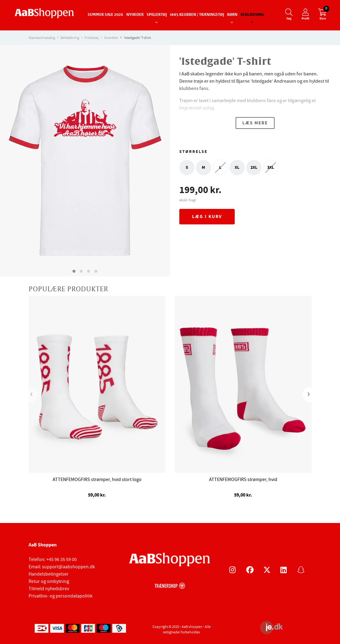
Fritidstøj (92, 38)
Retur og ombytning (49, 581)
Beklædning (252, 15)
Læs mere (255, 123)
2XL (254, 167)
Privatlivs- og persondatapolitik (61, 596)
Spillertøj (157, 15)
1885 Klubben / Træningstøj (197, 15)
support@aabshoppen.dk (68, 567)
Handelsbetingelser (49, 574)
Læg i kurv (207, 216)
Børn (232, 15)
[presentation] (33, 395)
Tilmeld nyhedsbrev (49, 589)
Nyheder (135, 15)
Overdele (111, 38)
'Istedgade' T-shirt (137, 38)
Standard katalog (42, 38)
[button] (74, 271)
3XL (271, 167)
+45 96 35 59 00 (61, 559)
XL (237, 167)
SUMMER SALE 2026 (105, 15)
